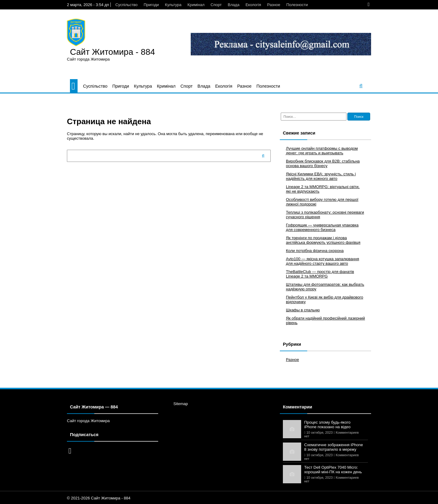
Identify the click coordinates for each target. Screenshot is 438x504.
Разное (274, 5)
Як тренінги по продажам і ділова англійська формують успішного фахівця (323, 240)
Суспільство (126, 5)
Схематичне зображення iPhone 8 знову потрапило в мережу (334, 447)
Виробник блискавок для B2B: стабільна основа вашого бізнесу (323, 163)
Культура (173, 5)
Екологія (253, 5)
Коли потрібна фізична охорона (315, 251)
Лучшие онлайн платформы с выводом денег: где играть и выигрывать (322, 151)
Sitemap (181, 404)
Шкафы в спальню (303, 310)
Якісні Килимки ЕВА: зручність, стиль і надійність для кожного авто (321, 176)
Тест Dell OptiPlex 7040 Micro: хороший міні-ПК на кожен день (333, 470)
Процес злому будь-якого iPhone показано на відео (327, 425)
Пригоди (151, 5)
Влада (234, 5)
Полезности (297, 5)
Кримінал (196, 5)
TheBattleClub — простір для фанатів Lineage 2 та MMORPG (320, 274)
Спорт (216, 5)
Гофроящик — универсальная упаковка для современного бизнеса (322, 227)
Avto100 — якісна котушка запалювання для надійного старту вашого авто (323, 261)
